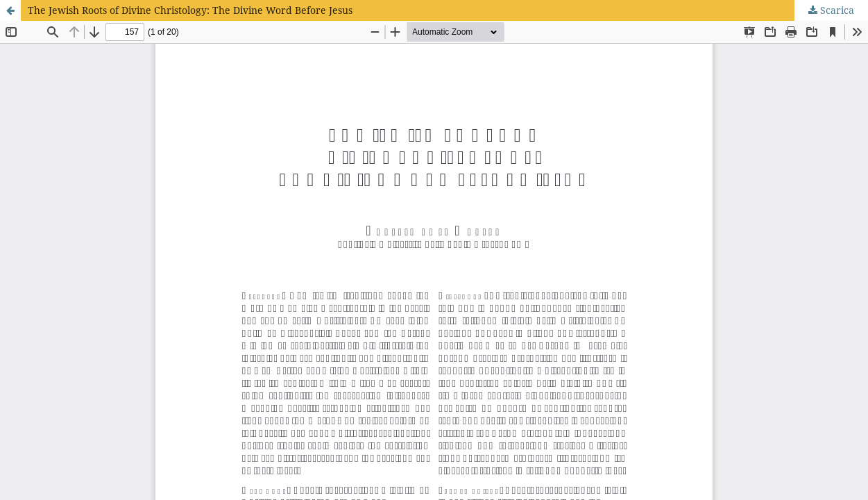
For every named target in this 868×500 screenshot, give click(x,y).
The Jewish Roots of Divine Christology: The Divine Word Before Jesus (190, 10)
